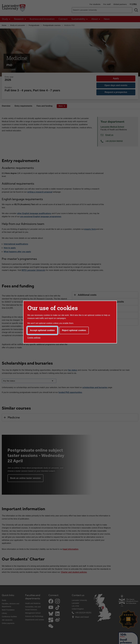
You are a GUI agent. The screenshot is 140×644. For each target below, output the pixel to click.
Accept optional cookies (42, 330)
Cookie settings (34, 338)
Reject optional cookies (74, 330)
